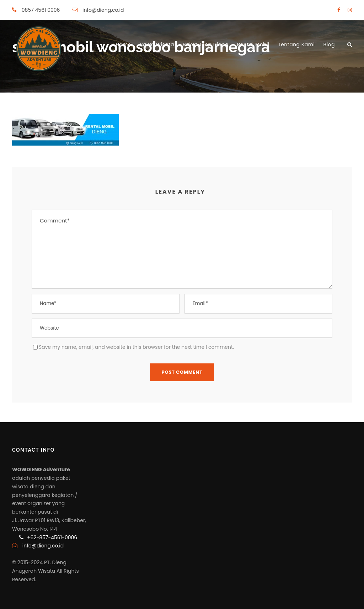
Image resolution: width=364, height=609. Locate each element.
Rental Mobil (253, 44)
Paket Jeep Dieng (206, 44)
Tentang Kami (296, 44)
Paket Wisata (157, 44)
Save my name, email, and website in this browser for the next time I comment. (136, 347)
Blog (329, 44)
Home (123, 44)
